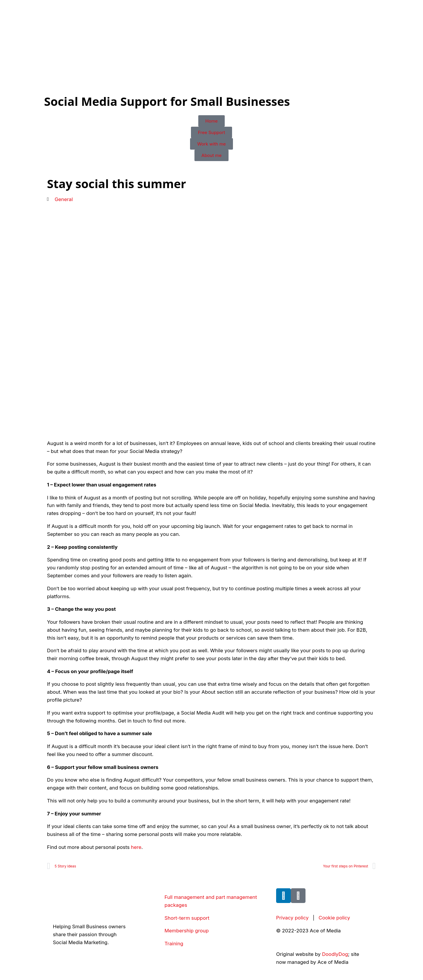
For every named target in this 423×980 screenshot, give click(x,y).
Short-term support (187, 918)
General (64, 199)
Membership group (187, 931)
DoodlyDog (335, 954)
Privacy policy (292, 918)
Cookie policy (334, 918)
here (136, 847)
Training (174, 944)
